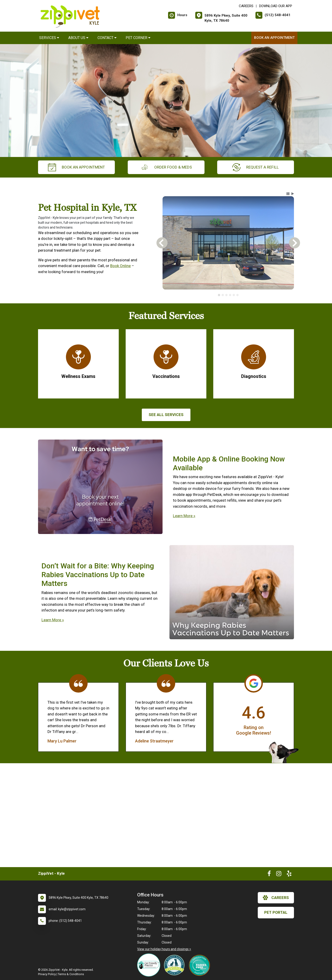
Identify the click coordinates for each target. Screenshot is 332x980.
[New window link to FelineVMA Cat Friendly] (150, 965)
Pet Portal (276, 912)
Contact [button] (107, 38)
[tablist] (228, 295)
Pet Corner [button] (138, 38)
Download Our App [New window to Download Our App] (276, 6)
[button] (288, 194)
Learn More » (184, 516)
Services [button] (49, 38)
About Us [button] (78, 38)
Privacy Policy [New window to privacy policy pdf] (47, 974)
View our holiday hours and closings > (164, 949)
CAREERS (246, 6)
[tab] (219, 295)
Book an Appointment (274, 38)
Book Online (120, 266)
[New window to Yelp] (289, 874)
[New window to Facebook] (269, 874)
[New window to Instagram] (279, 874)
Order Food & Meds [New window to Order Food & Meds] (166, 167)
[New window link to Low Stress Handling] (175, 965)
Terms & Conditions (71, 974)
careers (276, 898)
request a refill (256, 167)
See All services (166, 415)
